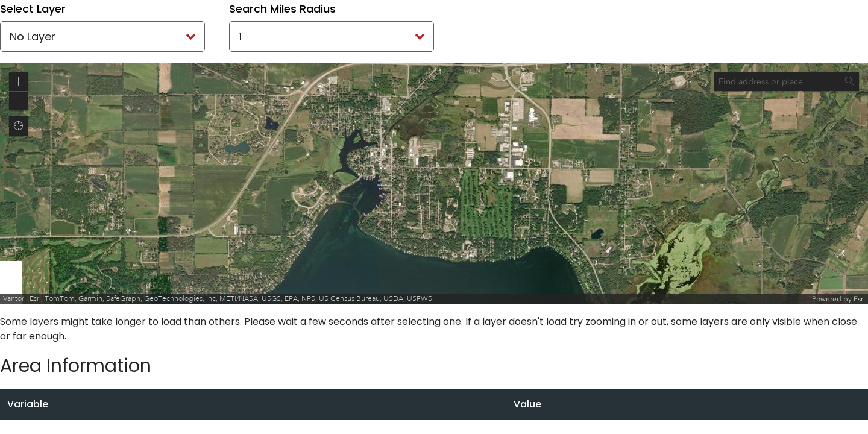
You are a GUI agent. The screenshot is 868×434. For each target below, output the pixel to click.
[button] (19, 81)
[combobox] (777, 81)
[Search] (849, 81)
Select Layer (33, 9)
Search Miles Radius (282, 9)
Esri (859, 299)
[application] (434, 183)
